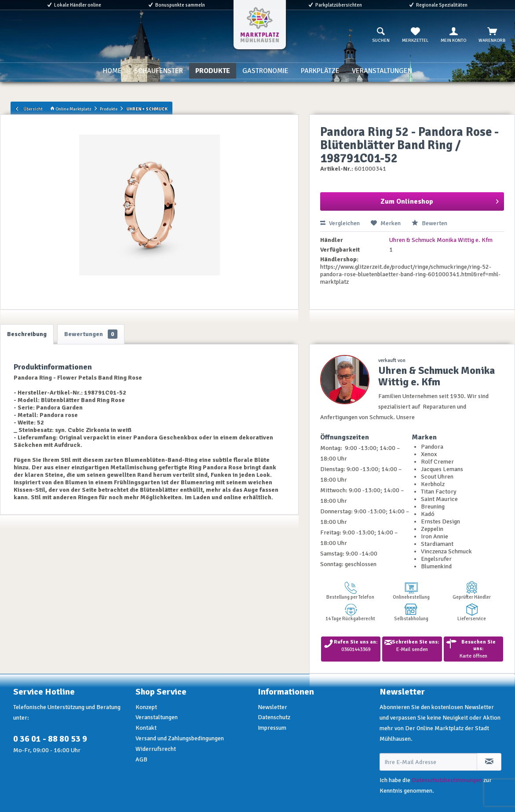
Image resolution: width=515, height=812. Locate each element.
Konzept (146, 707)
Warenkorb (492, 35)
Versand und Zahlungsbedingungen (180, 738)
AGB (141, 759)
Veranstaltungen (157, 717)
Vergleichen (340, 223)
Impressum (272, 728)
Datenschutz (274, 717)
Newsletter (272, 707)
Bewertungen (91, 334)
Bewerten (429, 223)
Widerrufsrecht (156, 749)
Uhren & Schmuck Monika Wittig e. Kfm (441, 240)
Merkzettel (415, 35)
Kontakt (146, 728)
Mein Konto (453, 35)
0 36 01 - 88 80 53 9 (50, 739)
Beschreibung (27, 334)
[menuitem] (381, 35)
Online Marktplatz (71, 109)
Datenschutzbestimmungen (447, 780)
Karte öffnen (473, 649)
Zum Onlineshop (440, 200)
